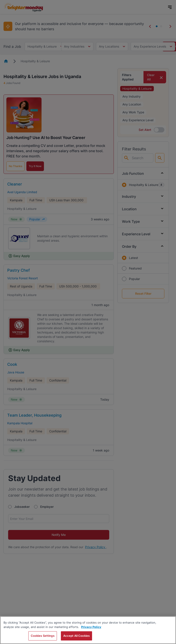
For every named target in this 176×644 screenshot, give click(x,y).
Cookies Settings (43, 636)
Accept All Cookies (76, 636)
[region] (88, 630)
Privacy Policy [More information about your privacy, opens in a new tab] (91, 627)
